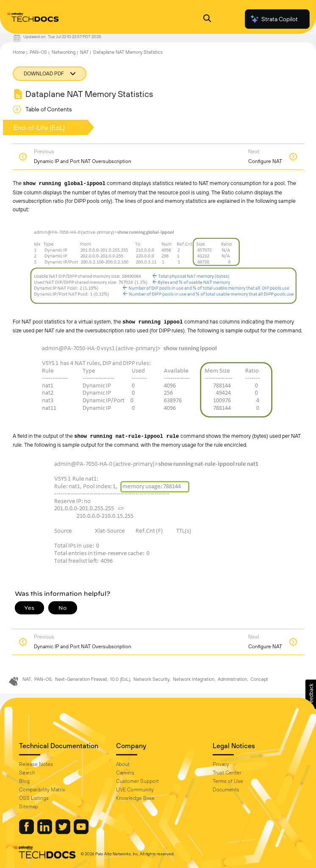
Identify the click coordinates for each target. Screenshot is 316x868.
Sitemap (29, 807)
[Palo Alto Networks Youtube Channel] (81, 832)
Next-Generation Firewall (81, 679)
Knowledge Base (135, 798)
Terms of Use (228, 781)
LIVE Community (135, 790)
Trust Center (227, 773)
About (123, 764)
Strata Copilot (274, 19)
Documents (226, 790)
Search (27, 773)
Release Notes (36, 764)
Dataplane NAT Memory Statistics (128, 52)
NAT (84, 52)
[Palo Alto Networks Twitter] (64, 832)
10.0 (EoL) (120, 679)
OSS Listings (34, 798)
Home (19, 52)
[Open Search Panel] (207, 19)
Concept (259, 679)
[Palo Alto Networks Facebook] (27, 832)
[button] (311, 694)
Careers (125, 773)
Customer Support (137, 781)
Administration (232, 679)
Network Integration (194, 679)
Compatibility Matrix (42, 790)
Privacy (221, 764)
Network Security (151, 679)
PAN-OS (38, 52)
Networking (64, 52)
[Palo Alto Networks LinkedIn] (45, 832)
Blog (24, 781)
